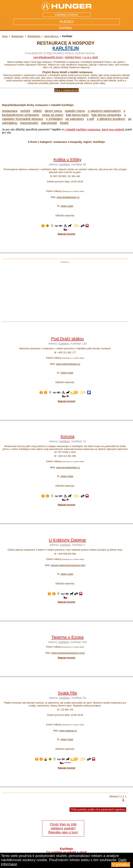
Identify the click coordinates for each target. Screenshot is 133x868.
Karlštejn (66, 48)
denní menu (53, 111)
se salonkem (75, 119)
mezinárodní (29, 123)
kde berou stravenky (106, 115)
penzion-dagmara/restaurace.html (68, 565)
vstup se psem (53, 115)
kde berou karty (77, 115)
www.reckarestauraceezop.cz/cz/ (68, 653)
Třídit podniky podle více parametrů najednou (98, 810)
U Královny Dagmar (67, 540)
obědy (37, 111)
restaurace (10, 111)
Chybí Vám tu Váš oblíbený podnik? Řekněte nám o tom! (63, 828)
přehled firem (73, 57)
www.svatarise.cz (68, 731)
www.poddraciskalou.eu (68, 364)
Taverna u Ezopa (67, 637)
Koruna (67, 436)
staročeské (49, 123)
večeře (25, 111)
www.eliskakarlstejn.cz (68, 197)
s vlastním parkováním (104, 111)
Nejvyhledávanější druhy (48, 57)
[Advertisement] (64, 290)
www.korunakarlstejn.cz (68, 468)
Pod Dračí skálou (67, 339)
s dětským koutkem (111, 119)
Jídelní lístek (67, 206)
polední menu (75, 111)
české (64, 123)
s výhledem (54, 119)
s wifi (90, 119)
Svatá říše (67, 693)
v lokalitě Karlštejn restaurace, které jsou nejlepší (94, 129)
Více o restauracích (67, 90)
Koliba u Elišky (68, 160)
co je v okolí (91, 57)
